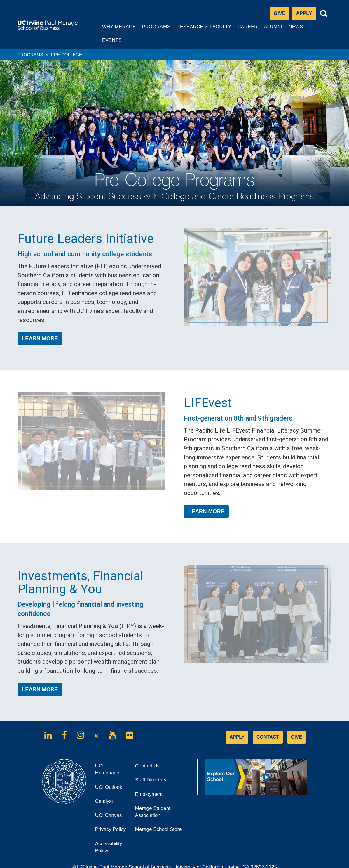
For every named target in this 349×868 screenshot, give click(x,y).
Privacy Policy (111, 818)
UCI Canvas (110, 804)
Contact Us (147, 753)
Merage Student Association (153, 799)
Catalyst (106, 790)
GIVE (296, 724)
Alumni (268, 30)
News (291, 27)
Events (317, 27)
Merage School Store (160, 818)
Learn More (40, 325)
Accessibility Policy (109, 834)
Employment (149, 781)
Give (280, 14)
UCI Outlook (110, 776)
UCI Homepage (109, 759)
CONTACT (268, 724)
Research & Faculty (199, 30)
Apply (306, 15)
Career (242, 30)
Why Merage (114, 30)
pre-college (66, 41)
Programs (151, 30)
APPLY (237, 724)
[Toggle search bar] (324, 14)
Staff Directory (151, 767)
